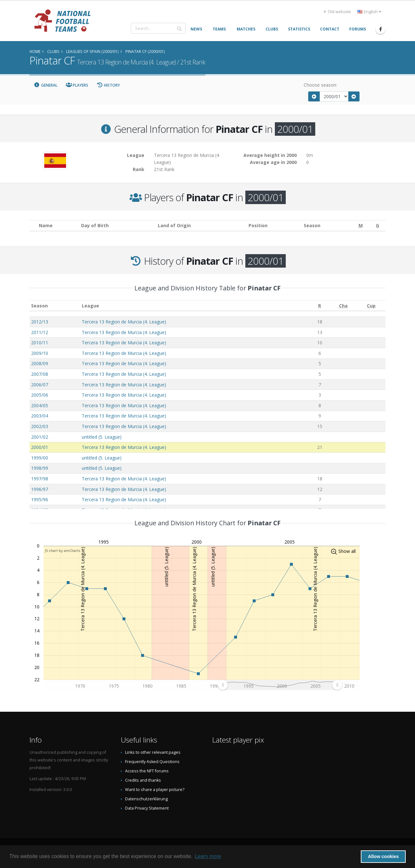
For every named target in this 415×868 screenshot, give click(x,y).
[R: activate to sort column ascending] (320, 306)
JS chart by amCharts (63, 550)
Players (77, 85)
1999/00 (40, 458)
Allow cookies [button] (383, 856)
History (108, 85)
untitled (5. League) (102, 437)
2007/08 (40, 374)
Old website (337, 12)
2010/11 (40, 343)
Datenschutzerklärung (146, 799)
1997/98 (40, 479)
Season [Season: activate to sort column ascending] (39, 306)
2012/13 (40, 322)
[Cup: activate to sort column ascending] (371, 306)
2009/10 (40, 353)
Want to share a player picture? (155, 790)
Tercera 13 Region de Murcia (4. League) (124, 322)
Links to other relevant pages (153, 752)
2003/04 (40, 416)
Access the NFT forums (147, 771)
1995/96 (40, 499)
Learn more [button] (208, 856)
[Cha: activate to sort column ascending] (343, 306)
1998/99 (40, 468)
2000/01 (40, 447)
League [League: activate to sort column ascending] (90, 306)
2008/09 (40, 363)
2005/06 (40, 395)
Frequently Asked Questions (152, 762)
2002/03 (40, 426)
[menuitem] (280, 685)
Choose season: (320, 85)
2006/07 (40, 385)
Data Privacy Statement (147, 808)
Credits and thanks (143, 780)
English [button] (369, 12)
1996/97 (40, 489)
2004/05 (40, 405)
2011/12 (40, 332)
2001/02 (40, 437)
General (46, 85)
